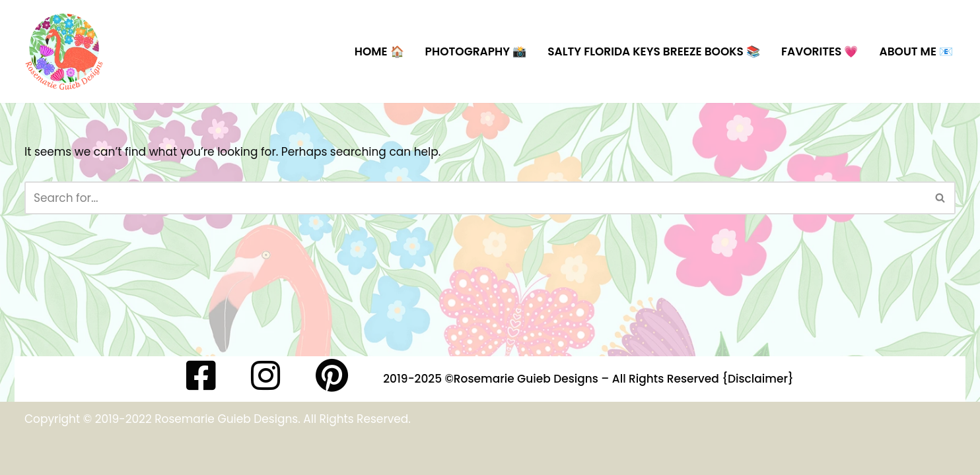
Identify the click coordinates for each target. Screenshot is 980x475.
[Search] (475, 198)
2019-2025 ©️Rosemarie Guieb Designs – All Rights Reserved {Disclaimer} (588, 379)
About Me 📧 (916, 51)
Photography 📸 (476, 51)
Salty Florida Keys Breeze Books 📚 (654, 51)
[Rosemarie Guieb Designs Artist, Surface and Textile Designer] (64, 51)
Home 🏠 (379, 51)
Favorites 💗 (820, 51)
